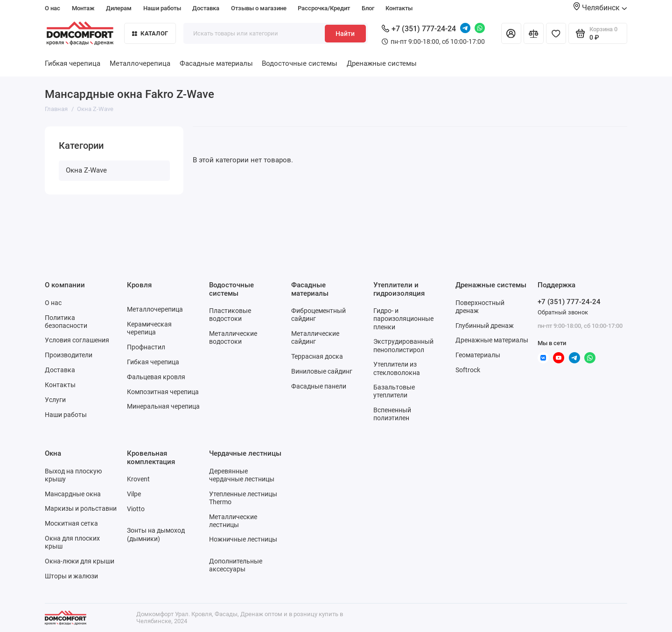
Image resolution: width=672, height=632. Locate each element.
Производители (69, 355)
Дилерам (119, 8)
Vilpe (134, 494)
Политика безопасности (66, 322)
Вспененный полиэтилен (392, 414)
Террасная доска (317, 356)
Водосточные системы (300, 63)
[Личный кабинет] (511, 33)
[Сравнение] (534, 33)
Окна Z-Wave (86, 170)
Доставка (206, 8)
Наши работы (162, 8)
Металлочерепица (140, 63)
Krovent (138, 479)
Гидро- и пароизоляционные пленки (403, 319)
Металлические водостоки (233, 337)
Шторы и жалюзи (71, 576)
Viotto (136, 509)
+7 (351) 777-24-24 (419, 29)
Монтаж (83, 8)
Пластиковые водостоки (230, 315)
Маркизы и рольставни (81, 508)
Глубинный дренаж (485, 326)
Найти (345, 34)
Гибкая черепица (73, 63)
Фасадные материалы (216, 63)
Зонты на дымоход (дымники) (156, 534)
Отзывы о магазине (259, 8)
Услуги (55, 400)
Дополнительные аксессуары (236, 565)
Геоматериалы (478, 355)
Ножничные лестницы (243, 539)
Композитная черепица (163, 392)
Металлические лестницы (233, 521)
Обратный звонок (563, 312)
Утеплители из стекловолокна (397, 368)
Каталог (150, 33)
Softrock (468, 370)
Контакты (399, 8)
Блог (368, 8)
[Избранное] (556, 33)
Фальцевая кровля (156, 377)
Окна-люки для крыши (80, 561)
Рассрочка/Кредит (324, 8)
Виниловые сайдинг (322, 371)
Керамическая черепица (149, 328)
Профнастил (146, 347)
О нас (52, 8)
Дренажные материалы (492, 340)
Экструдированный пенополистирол (403, 345)
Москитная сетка (71, 523)
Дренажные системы (382, 63)
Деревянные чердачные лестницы (242, 475)
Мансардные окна (73, 494)
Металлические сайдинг (315, 337)
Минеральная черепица (163, 406)
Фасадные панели (319, 386)
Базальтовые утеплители (394, 391)
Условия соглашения (77, 340)
